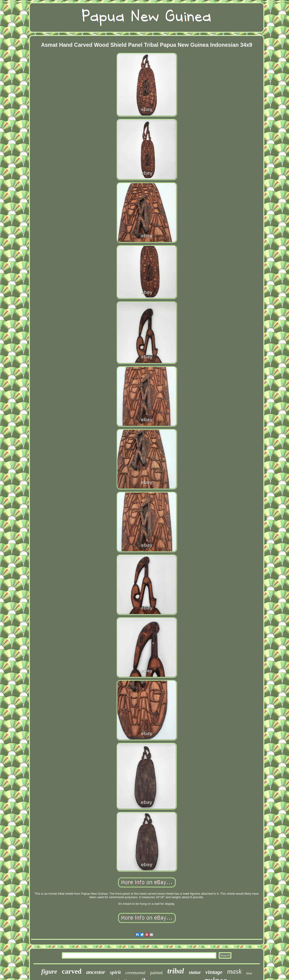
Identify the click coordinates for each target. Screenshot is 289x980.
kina (249, 973)
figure (49, 972)
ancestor (96, 972)
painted (156, 973)
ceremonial (136, 973)
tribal (176, 971)
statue (195, 972)
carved (72, 971)
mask (234, 971)
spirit (115, 972)
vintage (214, 972)
